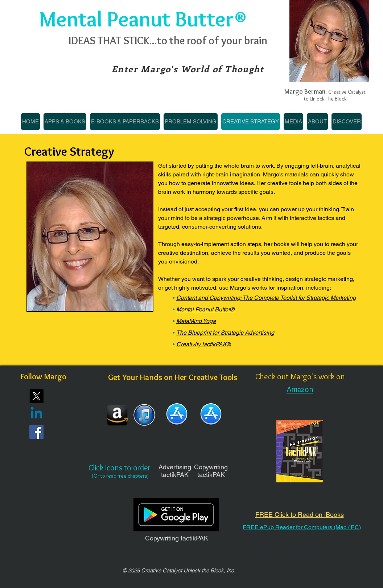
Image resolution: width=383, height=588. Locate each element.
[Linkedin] (36, 414)
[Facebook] (36, 432)
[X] (36, 396)
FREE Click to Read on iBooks (300, 514)
